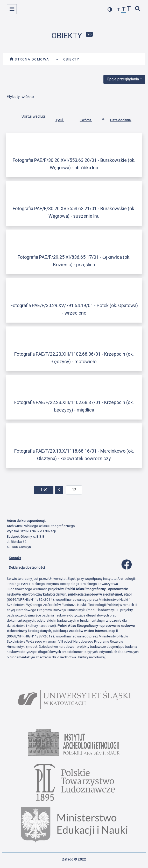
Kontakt (15, 558)
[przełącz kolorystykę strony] (110, 9)
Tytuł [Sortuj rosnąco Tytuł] (64, 119)
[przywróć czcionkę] (124, 10)
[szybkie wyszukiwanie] (138, 9)
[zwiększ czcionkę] (129, 9)
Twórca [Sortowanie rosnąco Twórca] (90, 119)
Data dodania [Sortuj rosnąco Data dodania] (125, 119)
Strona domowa (29, 59)
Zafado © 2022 (74, 859)
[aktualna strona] (74, 490)
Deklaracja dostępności (27, 567)
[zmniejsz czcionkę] (119, 10)
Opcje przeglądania (123, 79)
